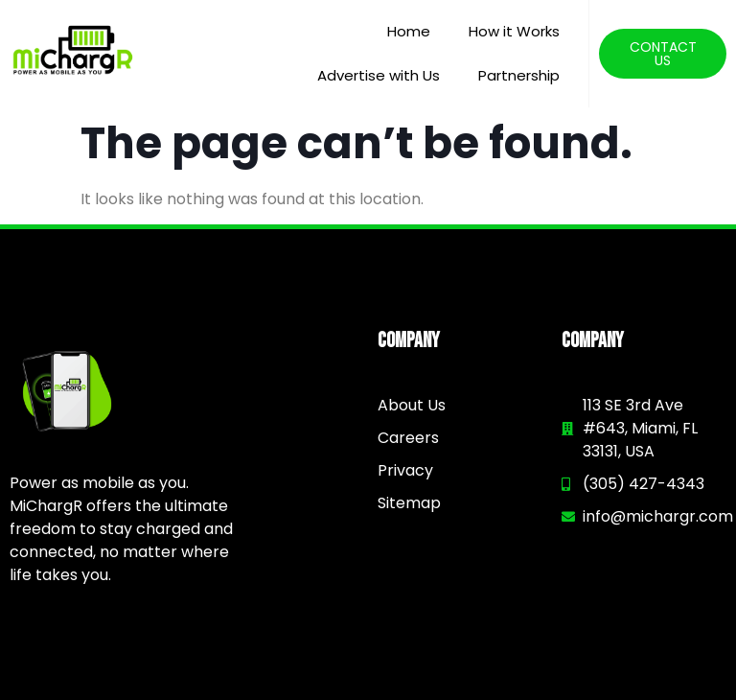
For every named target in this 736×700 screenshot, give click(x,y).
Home (409, 31)
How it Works (514, 31)
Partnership (519, 75)
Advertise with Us (379, 75)
